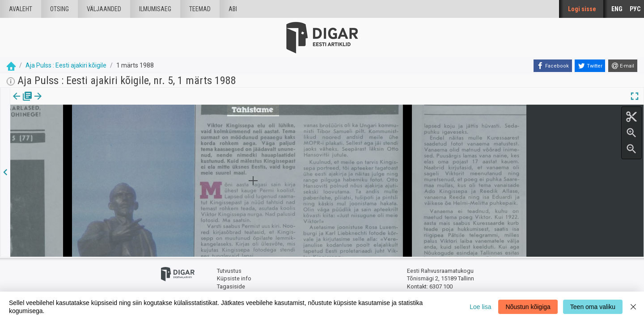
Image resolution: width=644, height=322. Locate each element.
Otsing (59, 9)
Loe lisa (480, 307)
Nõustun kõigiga (528, 307)
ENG (617, 9)
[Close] (633, 307)
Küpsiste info (234, 278)
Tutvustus (229, 271)
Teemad (200, 9)
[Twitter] (590, 66)
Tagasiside (231, 286)
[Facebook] (553, 66)
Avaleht (21, 9)
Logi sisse (582, 9)
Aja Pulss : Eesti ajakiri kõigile (66, 65)
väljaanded (104, 9)
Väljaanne (23, 102)
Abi (233, 9)
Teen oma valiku (593, 307)
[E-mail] (623, 66)
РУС (635, 9)
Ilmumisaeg (155, 9)
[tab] (23, 103)
